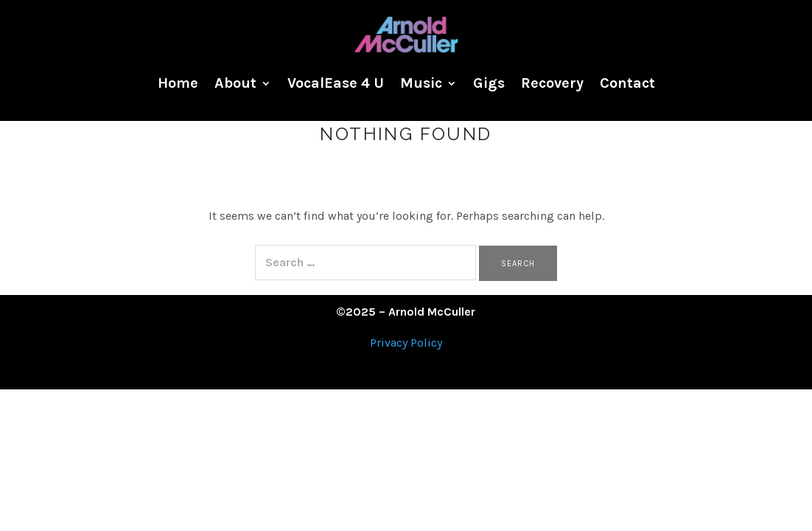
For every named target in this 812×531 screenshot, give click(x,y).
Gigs (489, 83)
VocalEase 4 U (336, 83)
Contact (627, 83)
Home (178, 83)
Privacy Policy (406, 343)
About (235, 83)
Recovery (552, 83)
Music (421, 83)
